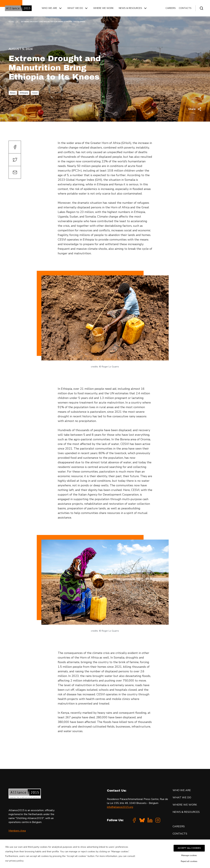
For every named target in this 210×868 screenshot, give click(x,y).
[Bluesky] (142, 820)
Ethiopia (24, 93)
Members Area (17, 831)
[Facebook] (134, 820)
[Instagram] (158, 820)
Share (195, 109)
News (13, 93)
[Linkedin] (150, 820)
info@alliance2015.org (120, 807)
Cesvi (35, 93)
